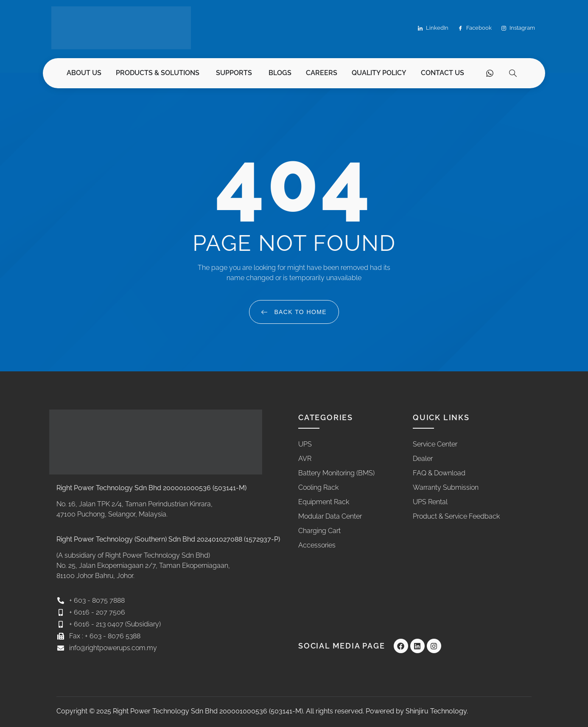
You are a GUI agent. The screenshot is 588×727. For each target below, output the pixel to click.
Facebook (475, 28)
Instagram (518, 28)
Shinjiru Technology (436, 711)
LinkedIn (433, 28)
